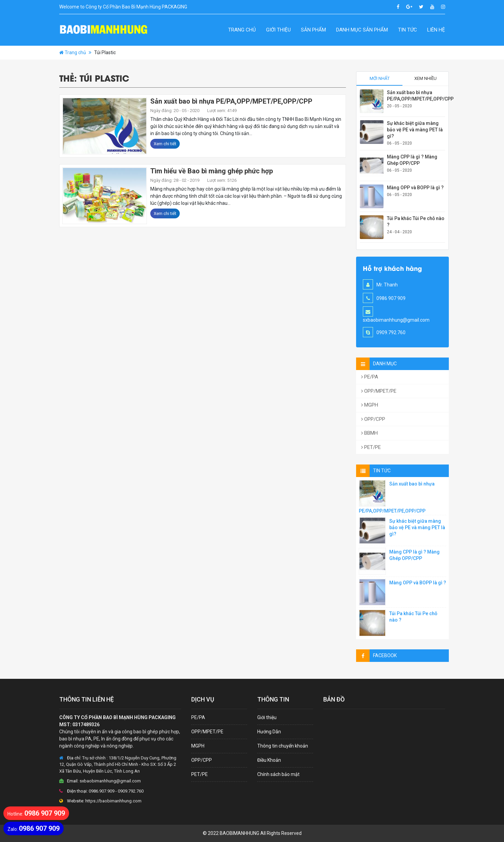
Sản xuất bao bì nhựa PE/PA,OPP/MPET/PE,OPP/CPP (231, 101)
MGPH (370, 405)
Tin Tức (408, 30)
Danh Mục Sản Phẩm (362, 30)
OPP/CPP (373, 419)
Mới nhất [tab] (380, 78)
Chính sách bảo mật (278, 774)
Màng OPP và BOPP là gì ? (415, 188)
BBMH (369, 433)
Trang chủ (242, 30)
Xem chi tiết (165, 144)
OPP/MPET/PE (379, 391)
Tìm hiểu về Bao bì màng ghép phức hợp (212, 171)
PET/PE (371, 447)
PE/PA (370, 377)
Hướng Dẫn (269, 732)
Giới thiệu (278, 30)
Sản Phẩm (313, 30)
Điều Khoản (269, 760)
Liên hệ (436, 30)
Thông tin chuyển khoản (283, 746)
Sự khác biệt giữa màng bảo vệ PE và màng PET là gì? (415, 130)
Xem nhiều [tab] (425, 78)
